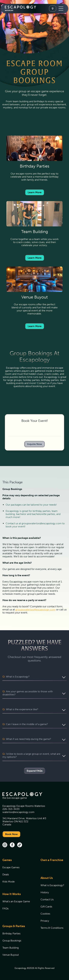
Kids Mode (9, 882)
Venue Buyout (11, 955)
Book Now (11, 834)
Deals (6, 874)
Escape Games (11, 867)
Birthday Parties (11, 933)
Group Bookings (12, 941)
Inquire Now (34, 444)
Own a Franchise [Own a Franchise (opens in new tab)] (52, 860)
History (45, 892)
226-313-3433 (11, 809)
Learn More (35, 192)
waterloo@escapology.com (18, 812)
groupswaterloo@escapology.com (35, 609)
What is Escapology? (52, 885)
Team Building (11, 948)
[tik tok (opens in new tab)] (20, 845)
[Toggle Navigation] (61, 9)
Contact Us (47, 899)
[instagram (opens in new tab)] (5, 845)
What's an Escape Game (16, 901)
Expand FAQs (35, 771)
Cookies (45, 914)
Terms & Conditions (52, 928)
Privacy (45, 921)
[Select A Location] (53, 9)
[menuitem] (17, 873)
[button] (34, 677)
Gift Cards (46, 907)
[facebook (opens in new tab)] (12, 845)
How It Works (12, 894)
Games (7, 860)
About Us (47, 878)
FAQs (5, 908)
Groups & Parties (14, 926)
